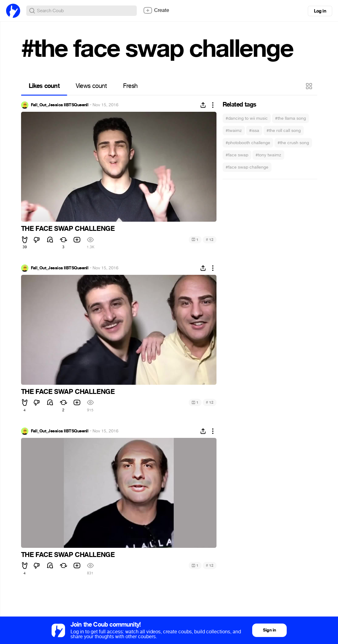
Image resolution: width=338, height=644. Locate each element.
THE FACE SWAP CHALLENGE (68, 229)
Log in (320, 11)
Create (156, 10)
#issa (254, 131)
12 (210, 240)
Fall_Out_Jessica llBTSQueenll (60, 105)
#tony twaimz (268, 155)
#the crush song (293, 143)
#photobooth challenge (248, 143)
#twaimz (234, 131)
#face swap (237, 155)
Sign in (269, 630)
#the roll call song (284, 131)
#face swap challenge (247, 167)
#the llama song (291, 118)
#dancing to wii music (247, 118)
